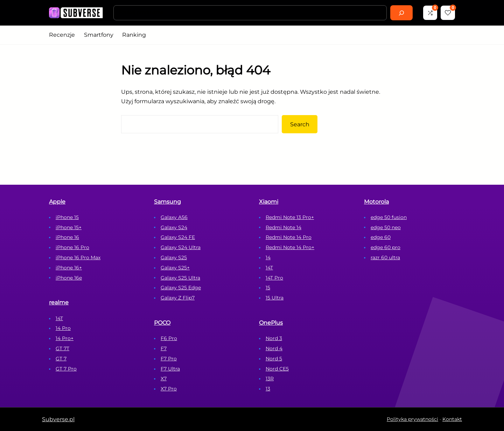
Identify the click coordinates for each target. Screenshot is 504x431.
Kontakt (452, 419)
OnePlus (271, 323)
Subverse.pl (58, 419)
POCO (162, 323)
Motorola (376, 202)
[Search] (401, 13)
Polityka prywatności (412, 419)
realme (59, 302)
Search (300, 124)
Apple (57, 202)
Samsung (167, 202)
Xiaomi (269, 202)
